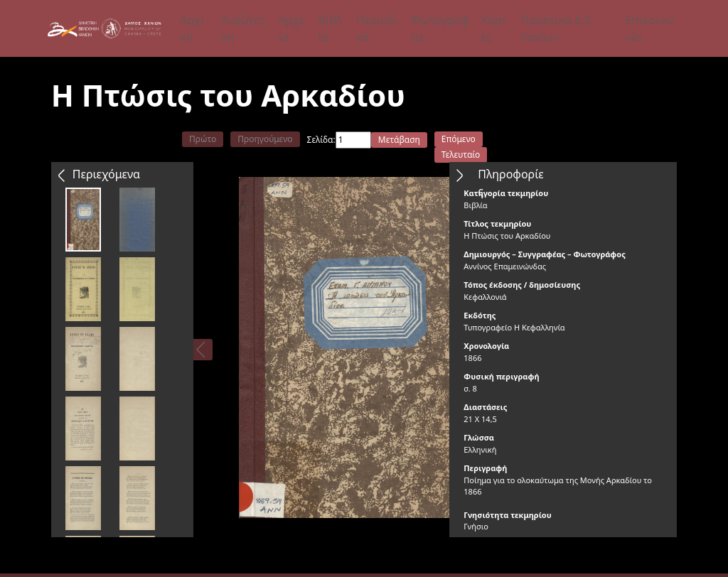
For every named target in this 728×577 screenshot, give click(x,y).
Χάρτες (494, 28)
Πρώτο (203, 139)
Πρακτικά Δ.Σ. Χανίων (557, 28)
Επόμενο (459, 139)
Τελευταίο (461, 155)
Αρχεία (291, 28)
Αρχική (192, 28)
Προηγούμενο (265, 139)
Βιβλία (331, 28)
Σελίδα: (321, 140)
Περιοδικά (377, 28)
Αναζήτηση (243, 28)
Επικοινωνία (649, 28)
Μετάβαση (399, 140)
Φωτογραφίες (440, 28)
